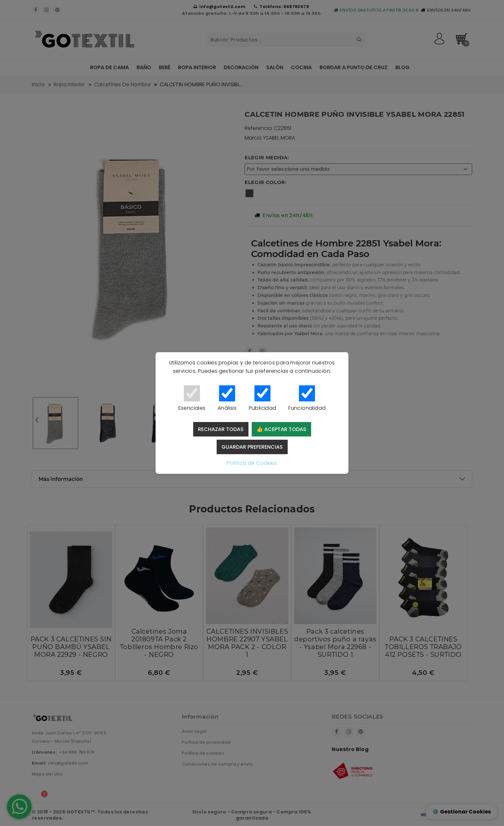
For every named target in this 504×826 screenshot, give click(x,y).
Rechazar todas (221, 429)
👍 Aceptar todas (281, 429)
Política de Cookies (252, 463)
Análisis (227, 399)
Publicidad (262, 399)
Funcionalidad (307, 399)
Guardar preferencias (252, 447)
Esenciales (192, 399)
